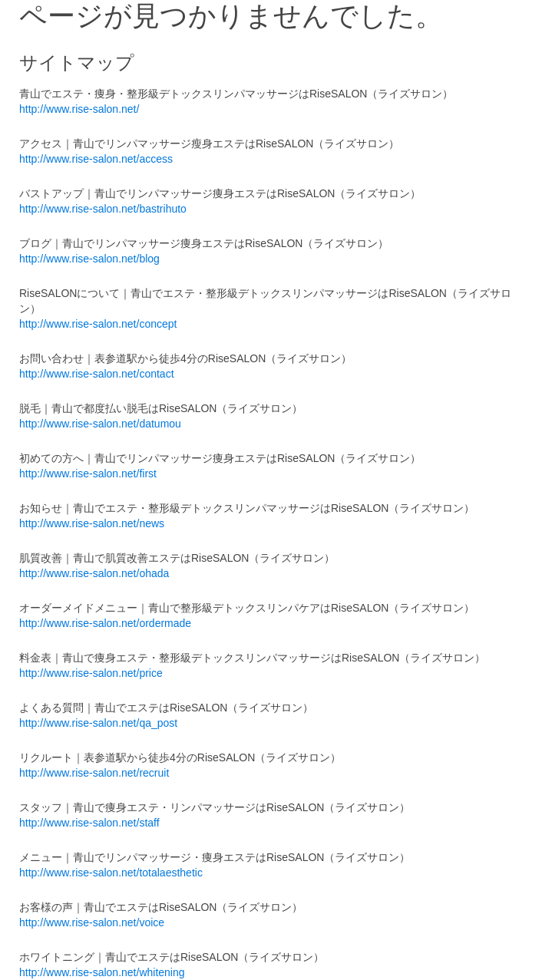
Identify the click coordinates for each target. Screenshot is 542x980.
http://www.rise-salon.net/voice (92, 922)
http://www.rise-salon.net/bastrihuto (103, 209)
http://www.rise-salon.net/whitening (102, 972)
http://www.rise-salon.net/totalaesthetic (111, 873)
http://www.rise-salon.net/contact (97, 374)
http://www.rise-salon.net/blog (89, 259)
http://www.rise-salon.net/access (96, 159)
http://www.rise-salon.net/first (88, 474)
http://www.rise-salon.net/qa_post (98, 723)
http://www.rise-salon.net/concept (98, 324)
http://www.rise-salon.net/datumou (100, 424)
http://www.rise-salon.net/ (79, 109)
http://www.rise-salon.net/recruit (94, 773)
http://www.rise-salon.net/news (92, 523)
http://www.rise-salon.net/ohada (94, 573)
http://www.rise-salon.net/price (91, 673)
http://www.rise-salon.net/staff (89, 823)
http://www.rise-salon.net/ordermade (105, 623)
